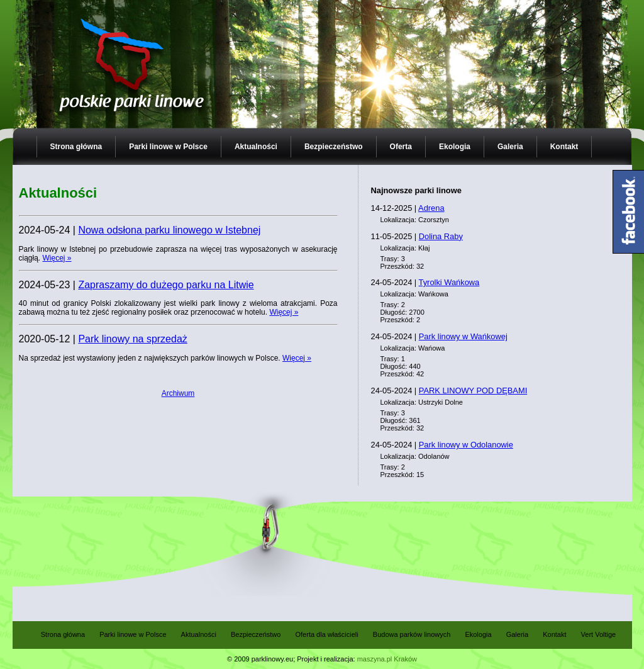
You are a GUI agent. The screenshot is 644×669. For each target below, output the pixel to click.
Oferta (401, 147)
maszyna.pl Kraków (387, 659)
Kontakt (564, 147)
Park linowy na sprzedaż (132, 339)
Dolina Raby (441, 236)
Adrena (431, 208)
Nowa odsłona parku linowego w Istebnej (169, 230)
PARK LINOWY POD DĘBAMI (473, 391)
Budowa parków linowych (412, 634)
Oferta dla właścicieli (326, 634)
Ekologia (455, 147)
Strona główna (76, 147)
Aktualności (256, 147)
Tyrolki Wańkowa (449, 282)
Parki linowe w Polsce (168, 147)
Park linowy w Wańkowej (463, 336)
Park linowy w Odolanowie (466, 445)
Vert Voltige (599, 634)
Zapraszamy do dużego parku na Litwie (166, 285)
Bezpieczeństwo (334, 147)
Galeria (510, 147)
